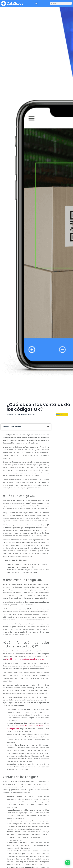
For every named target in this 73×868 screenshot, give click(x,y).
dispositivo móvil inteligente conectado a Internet (24, 659)
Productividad (62, 415)
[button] (36, 3)
